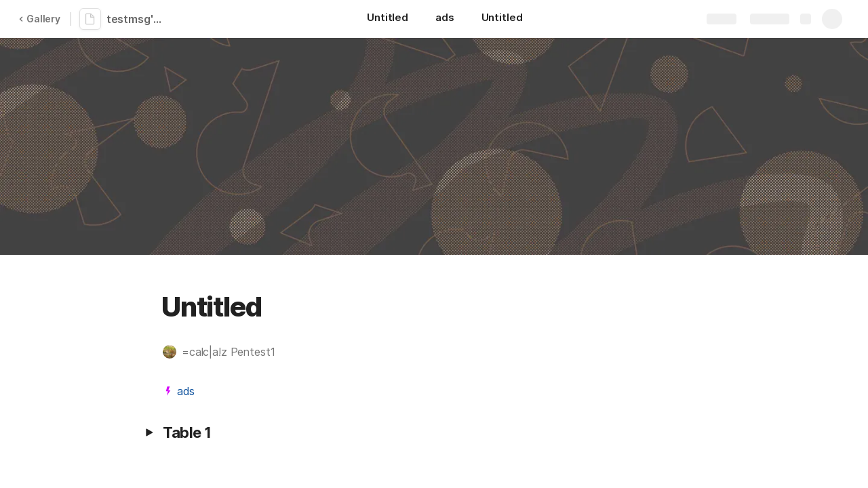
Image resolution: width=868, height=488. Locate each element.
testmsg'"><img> (137, 19)
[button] (225, 352)
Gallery (39, 19)
